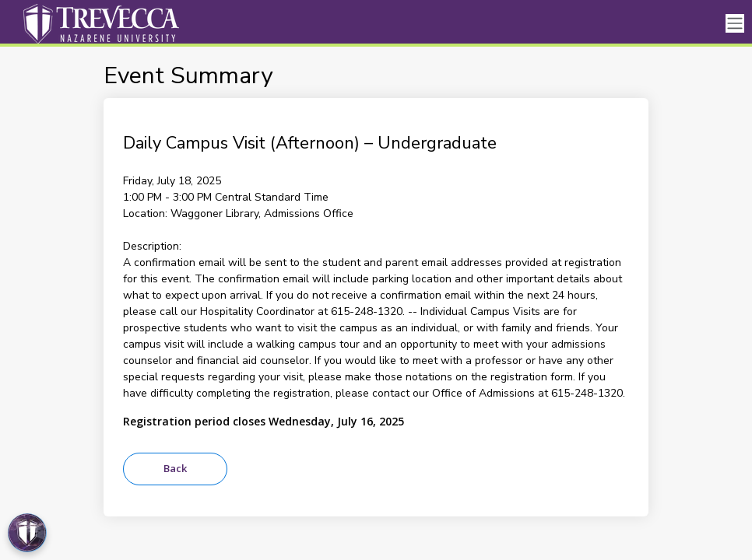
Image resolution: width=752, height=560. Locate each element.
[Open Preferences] (27, 533)
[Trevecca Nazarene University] (97, 23)
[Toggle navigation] (735, 24)
